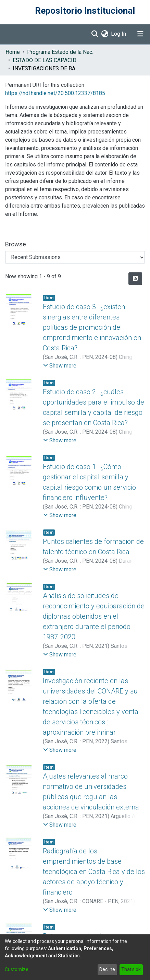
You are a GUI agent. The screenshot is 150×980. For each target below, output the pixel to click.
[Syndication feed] (135, 279)
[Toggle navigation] (140, 34)
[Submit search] (95, 34)
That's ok (131, 969)
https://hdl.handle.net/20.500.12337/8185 (55, 93)
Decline (107, 969)
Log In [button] (119, 34)
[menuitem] (105, 34)
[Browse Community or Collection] (75, 257)
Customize (17, 969)
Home (13, 52)
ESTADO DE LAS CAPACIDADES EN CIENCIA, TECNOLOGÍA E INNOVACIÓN (47, 60)
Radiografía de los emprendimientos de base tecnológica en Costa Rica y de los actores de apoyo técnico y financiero (94, 872)
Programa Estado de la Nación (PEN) (61, 52)
